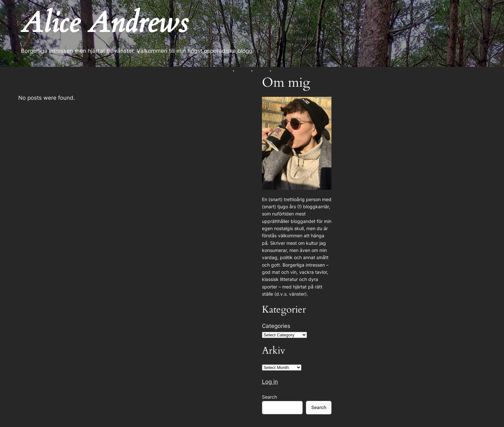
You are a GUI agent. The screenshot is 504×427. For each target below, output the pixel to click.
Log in (270, 382)
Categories (276, 326)
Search (269, 397)
